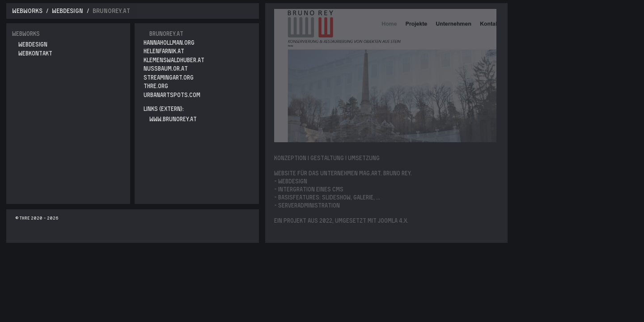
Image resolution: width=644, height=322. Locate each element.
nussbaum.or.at (166, 68)
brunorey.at (166, 33)
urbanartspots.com (172, 95)
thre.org (156, 86)
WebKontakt (35, 53)
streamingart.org (169, 77)
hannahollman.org (169, 42)
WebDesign (33, 44)
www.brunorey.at (173, 119)
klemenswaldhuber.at (174, 60)
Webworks (26, 33)
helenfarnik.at (164, 51)
